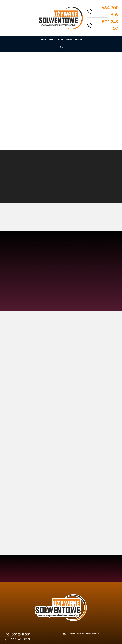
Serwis (69, 40)
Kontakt (79, 40)
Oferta (52, 40)
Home (44, 40)
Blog (61, 40)
